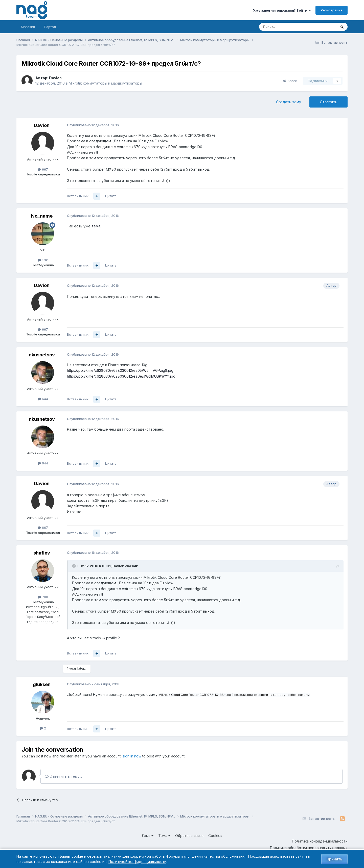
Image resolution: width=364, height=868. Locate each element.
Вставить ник (78, 196)
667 (43, 169)
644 (43, 399)
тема (96, 226)
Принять (334, 859)
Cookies (215, 836)
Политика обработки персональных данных (309, 848)
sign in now (132, 756)
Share (290, 81)
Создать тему (289, 102)
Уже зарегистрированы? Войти (282, 10)
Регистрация (332, 10)
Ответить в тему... (63, 776)
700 (43, 597)
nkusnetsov (42, 355)
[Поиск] (284, 27)
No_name (42, 216)
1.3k (43, 260)
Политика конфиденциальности (320, 841)
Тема (164, 836)
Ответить (328, 102)
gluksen (42, 684)
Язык (148, 836)
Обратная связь (189, 836)
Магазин (28, 27)
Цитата (111, 196)
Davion (55, 78)
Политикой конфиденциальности (137, 862)
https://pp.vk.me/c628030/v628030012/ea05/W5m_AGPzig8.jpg (120, 370)
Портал (50, 27)
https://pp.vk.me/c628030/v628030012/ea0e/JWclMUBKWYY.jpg (121, 376)
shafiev (42, 553)
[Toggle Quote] (74, 566)
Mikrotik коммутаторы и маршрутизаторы (105, 83)
